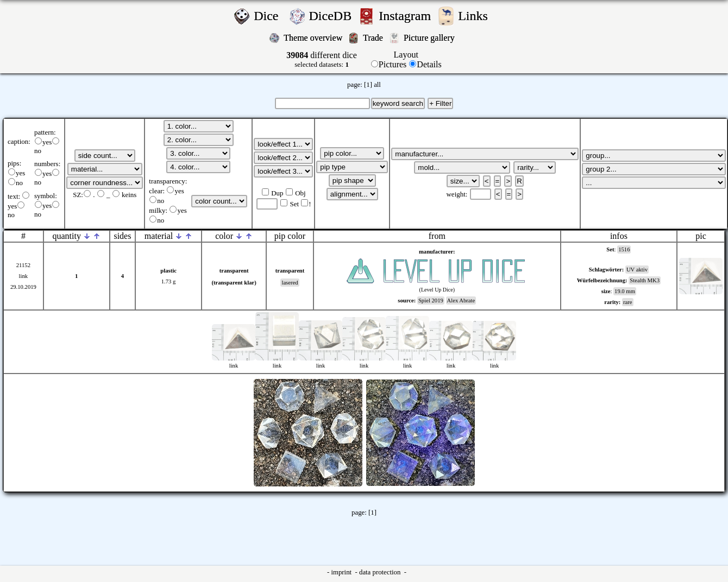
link (24, 276)
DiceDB (332, 16)
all (377, 85)
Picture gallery (431, 38)
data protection (381, 572)
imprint (342, 572)
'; (105, 156)
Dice (269, 16)
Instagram (406, 16)
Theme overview (314, 38)
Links (476, 16)
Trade (374, 38)
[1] (368, 85)
